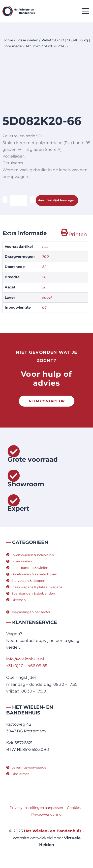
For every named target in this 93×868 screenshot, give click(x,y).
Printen (78, 234)
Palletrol (49, 40)
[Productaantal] (18, 200)
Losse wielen (27, 40)
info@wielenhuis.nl (25, 659)
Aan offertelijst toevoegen (57, 200)
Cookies (74, 808)
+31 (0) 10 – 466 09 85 (27, 666)
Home (8, 40)
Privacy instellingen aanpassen (36, 808)
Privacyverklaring (46, 814)
